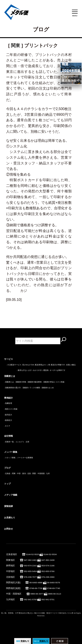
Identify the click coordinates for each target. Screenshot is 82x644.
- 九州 (47, 474)
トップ (7, 484)
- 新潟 (24, 474)
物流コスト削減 (11, 409)
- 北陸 (29, 474)
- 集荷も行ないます (24, 370)
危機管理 (9, 403)
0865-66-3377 (37, 594)
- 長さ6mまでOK (28, 365)
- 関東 (13, 474)
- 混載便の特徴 (20, 382)
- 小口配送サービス (14, 365)
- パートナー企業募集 (25, 458)
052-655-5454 (30, 571)
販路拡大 (9, 420)
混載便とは (10, 376)
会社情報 (9, 436)
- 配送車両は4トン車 (42, 365)
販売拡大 (9, 415)
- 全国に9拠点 (70, 365)
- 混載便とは (9, 382)
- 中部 (18, 474)
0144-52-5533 (33, 554)
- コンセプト (19, 442)
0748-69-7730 (36, 588)
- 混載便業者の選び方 (13, 388)
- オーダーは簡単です (57, 370)
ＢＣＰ (8, 426)
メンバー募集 (11, 452)
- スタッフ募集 (10, 458)
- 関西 (34, 474)
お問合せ (9, 529)
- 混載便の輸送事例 (34, 382)
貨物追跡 (9, 506)
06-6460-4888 (36, 582)
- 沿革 (27, 442)
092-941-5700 (30, 599)
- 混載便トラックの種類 (31, 388)
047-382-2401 (30, 560)
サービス (9, 359)
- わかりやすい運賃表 (40, 370)
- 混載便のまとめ (47, 388)
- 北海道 (7, 474)
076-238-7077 (30, 577)
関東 (16, 45)
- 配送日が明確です (58, 365)
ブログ (7, 468)
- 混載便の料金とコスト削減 (53, 382)
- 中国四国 (41, 474)
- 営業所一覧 (9, 442)
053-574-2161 (30, 566)
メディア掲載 (11, 495)
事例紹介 (9, 398)
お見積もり (10, 518)
